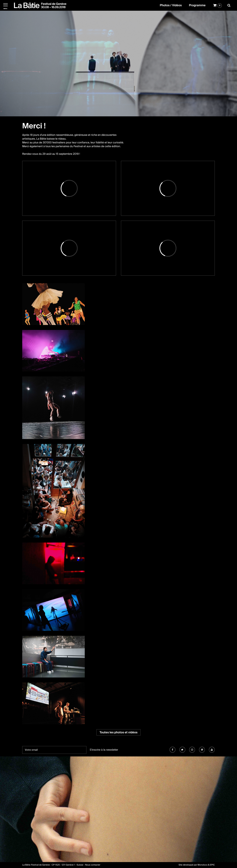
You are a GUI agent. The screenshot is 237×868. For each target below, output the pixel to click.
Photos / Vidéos (171, 5)
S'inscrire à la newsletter (104, 750)
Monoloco (202, 865)
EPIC (212, 865)
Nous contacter (93, 865)
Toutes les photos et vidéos (119, 732)
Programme (197, 5)
